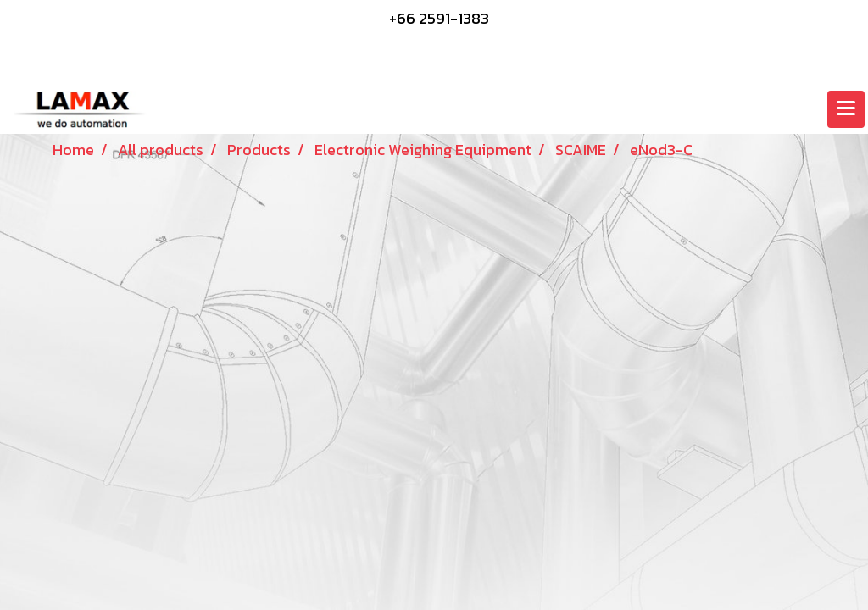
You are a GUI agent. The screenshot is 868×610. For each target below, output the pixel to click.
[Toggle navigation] (846, 109)
